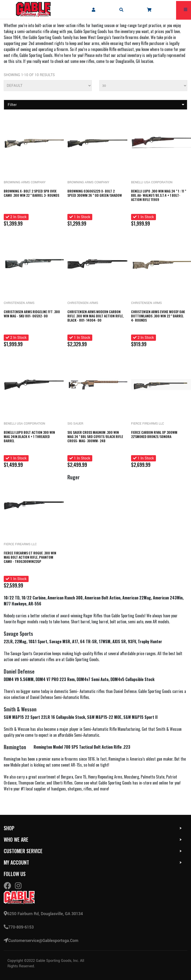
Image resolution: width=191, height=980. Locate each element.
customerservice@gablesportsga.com (41, 941)
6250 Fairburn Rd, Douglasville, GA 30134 (43, 914)
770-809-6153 (19, 927)
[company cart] (149, 9)
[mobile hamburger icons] (186, 10)
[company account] (94, 9)
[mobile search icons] (121, 9)
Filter (96, 105)
